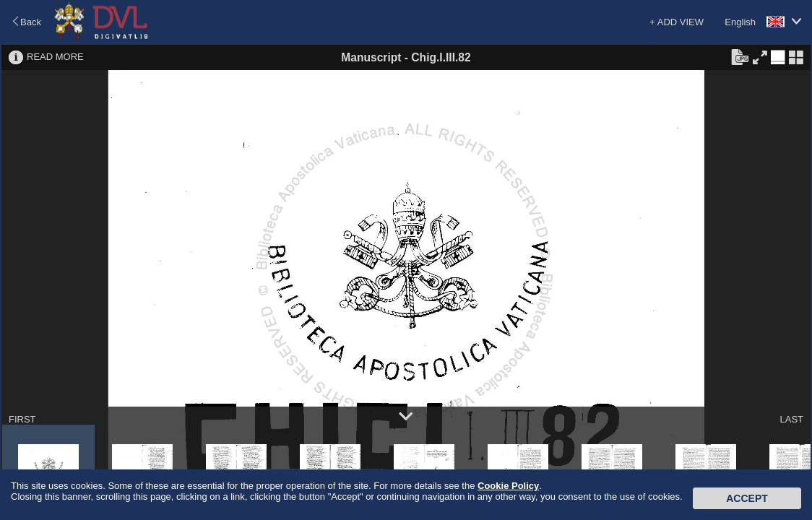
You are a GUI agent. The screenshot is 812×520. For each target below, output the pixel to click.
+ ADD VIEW (677, 22)
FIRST (22, 419)
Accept (747, 498)
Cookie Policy (508, 486)
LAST (791, 419)
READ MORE (55, 57)
